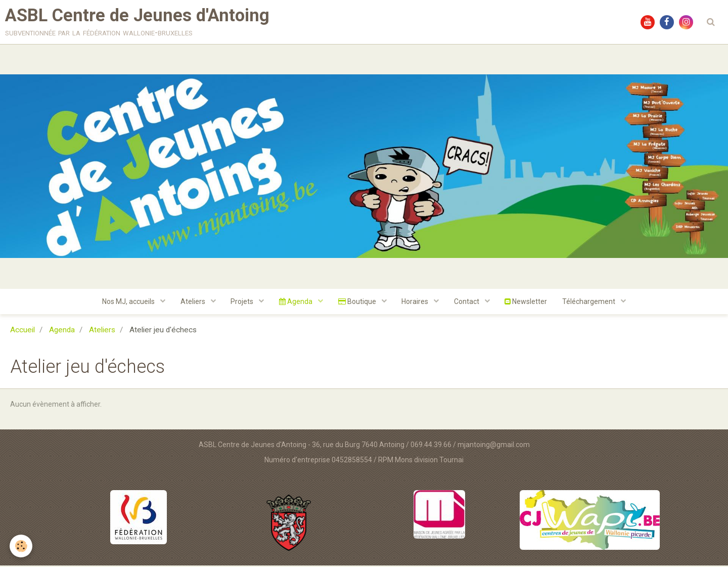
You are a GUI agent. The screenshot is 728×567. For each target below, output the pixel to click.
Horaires (416, 303)
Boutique (358, 303)
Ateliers (193, 303)
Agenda (297, 303)
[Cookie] (21, 546)
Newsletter (527, 303)
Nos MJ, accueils (129, 303)
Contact (468, 303)
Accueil (22, 331)
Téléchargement (590, 303)
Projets (243, 303)
